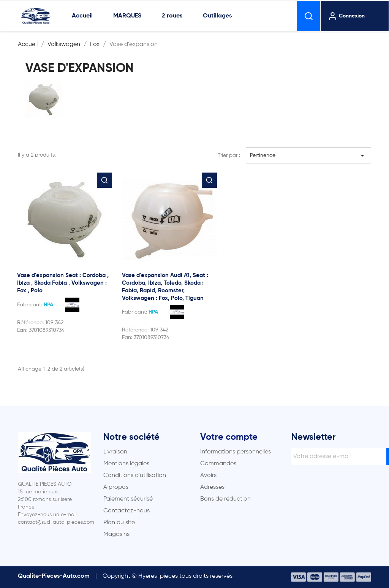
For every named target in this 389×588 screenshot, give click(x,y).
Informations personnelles (236, 452)
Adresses (212, 487)
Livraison (115, 452)
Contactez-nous (127, 511)
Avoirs (208, 475)
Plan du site (119, 523)
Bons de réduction (225, 499)
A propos (116, 487)
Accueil (82, 16)
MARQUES (127, 16)
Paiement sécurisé (128, 499)
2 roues (172, 16)
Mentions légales (126, 464)
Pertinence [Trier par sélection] (308, 155)
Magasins (116, 534)
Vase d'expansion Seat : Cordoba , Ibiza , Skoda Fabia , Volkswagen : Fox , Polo (63, 283)
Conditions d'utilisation (135, 475)
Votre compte (229, 437)
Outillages (217, 16)
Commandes (218, 464)
